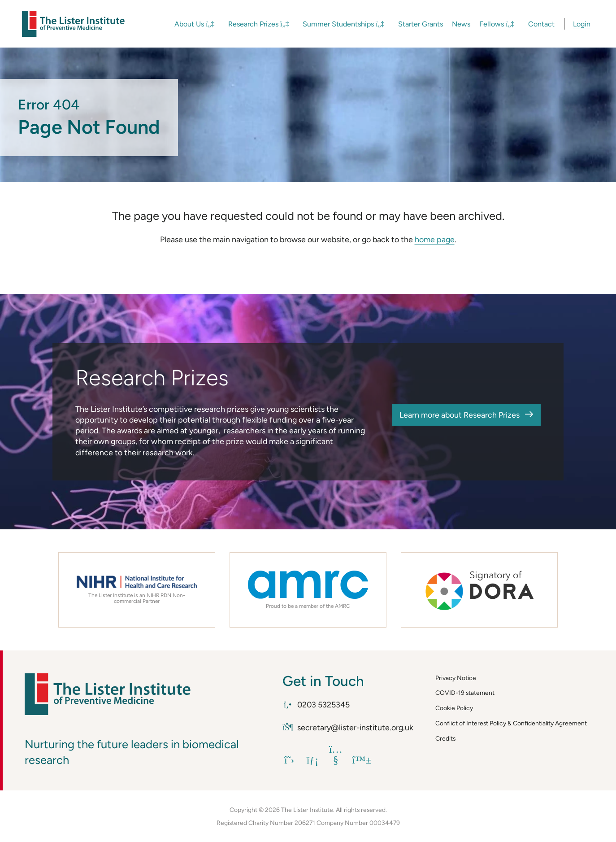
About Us (195, 24)
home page (435, 239)
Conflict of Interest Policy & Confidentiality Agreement (511, 723)
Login (582, 24)
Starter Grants (421, 24)
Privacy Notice (456, 678)
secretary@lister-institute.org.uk (348, 727)
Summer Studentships (344, 24)
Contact (541, 24)
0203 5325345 (316, 705)
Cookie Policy (454, 708)
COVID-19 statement (465, 693)
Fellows (497, 24)
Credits (445, 738)
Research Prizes (259, 24)
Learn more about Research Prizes (460, 415)
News (461, 24)
